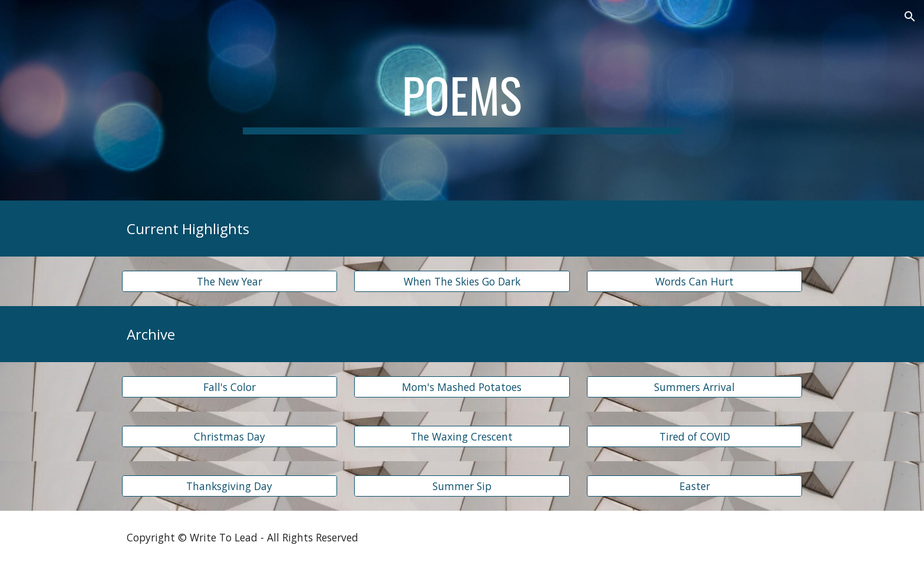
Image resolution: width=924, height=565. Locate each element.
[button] (910, 17)
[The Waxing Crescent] (462, 437)
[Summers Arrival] (694, 387)
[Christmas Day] (230, 437)
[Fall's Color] (230, 387)
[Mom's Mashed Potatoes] (462, 387)
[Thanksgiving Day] (230, 486)
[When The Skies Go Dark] (462, 282)
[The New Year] (230, 282)
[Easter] (694, 486)
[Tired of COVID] (694, 437)
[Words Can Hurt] (694, 282)
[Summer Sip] (462, 486)
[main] (462, 100)
